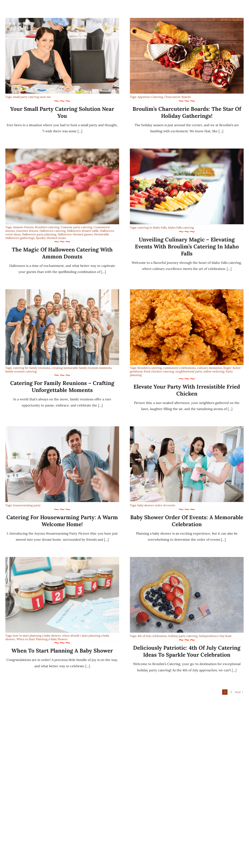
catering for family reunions (31, 368)
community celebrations (179, 368)
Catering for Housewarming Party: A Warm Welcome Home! (62, 521)
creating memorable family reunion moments (81, 368)
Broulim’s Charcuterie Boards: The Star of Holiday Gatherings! (187, 112)
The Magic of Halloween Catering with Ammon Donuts (62, 253)
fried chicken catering (159, 371)
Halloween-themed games (75, 234)
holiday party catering (183, 636)
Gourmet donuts (27, 231)
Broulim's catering (47, 227)
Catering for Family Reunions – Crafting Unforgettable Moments (62, 386)
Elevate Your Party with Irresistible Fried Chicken (187, 390)
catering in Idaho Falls (152, 227)
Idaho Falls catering (181, 227)
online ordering (214, 371)
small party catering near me (32, 97)
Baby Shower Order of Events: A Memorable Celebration (187, 521)
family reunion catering (21, 371)
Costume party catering (76, 227)
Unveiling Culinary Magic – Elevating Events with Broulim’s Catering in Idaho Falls (187, 246)
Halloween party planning (39, 234)
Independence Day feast (215, 636)
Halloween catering (53, 231)
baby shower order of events (156, 505)
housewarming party (27, 505)
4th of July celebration (152, 636)
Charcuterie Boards (178, 97)
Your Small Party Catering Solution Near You (62, 112)
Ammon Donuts (23, 227)
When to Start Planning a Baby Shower (42, 639)
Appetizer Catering (150, 97)
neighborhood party (189, 371)
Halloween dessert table (83, 231)
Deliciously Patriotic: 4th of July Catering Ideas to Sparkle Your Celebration (187, 651)
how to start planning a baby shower (37, 636)
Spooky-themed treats (51, 238)
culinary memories (210, 368)
